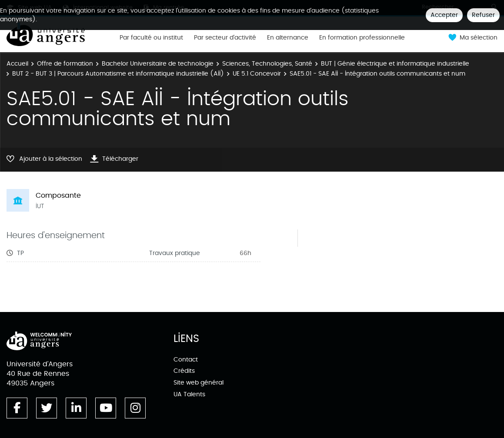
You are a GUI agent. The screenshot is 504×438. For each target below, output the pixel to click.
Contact (186, 360)
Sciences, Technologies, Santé (267, 64)
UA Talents (189, 394)
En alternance (288, 38)
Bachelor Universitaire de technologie (158, 64)
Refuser (483, 15)
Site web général (199, 383)
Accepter (444, 15)
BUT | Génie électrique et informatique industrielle (395, 64)
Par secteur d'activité (225, 38)
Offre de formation (65, 64)
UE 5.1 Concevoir (257, 74)
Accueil (17, 64)
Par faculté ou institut (151, 38)
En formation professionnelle (362, 38)
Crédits (184, 371)
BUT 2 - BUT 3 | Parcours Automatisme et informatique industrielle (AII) (118, 74)
